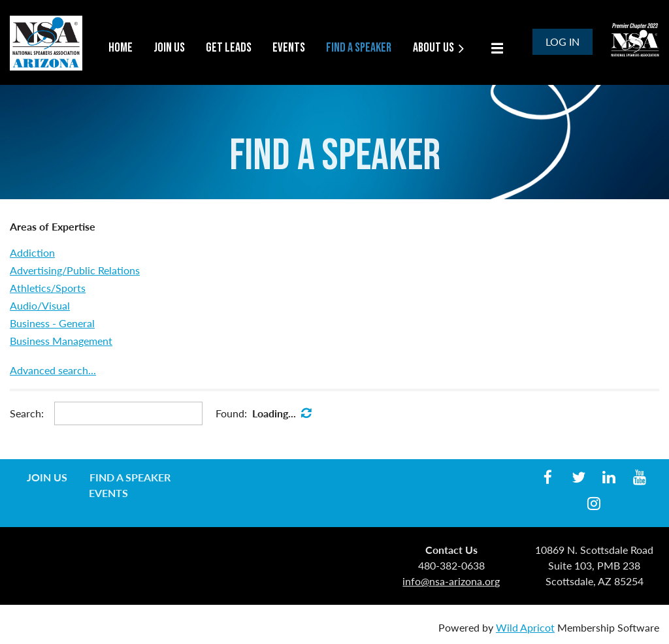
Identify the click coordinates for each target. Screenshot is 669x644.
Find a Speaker (130, 477)
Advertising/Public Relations (75, 270)
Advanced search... (53, 370)
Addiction (32, 252)
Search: (27, 413)
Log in (563, 41)
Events (108, 493)
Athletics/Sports (48, 288)
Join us (47, 477)
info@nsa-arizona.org (451, 581)
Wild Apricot (525, 627)
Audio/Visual (40, 305)
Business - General (52, 323)
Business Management (61, 341)
